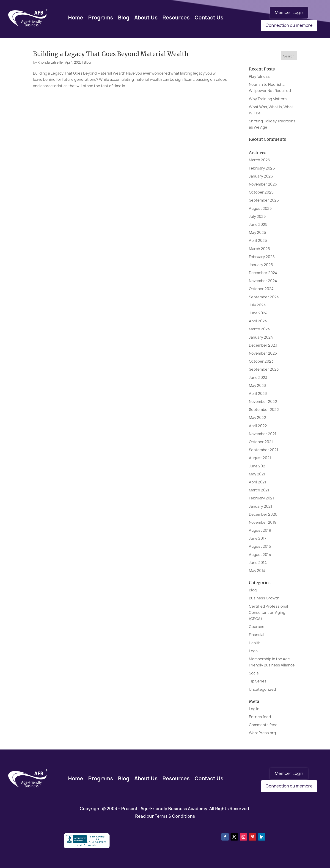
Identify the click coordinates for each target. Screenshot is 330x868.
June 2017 (258, 538)
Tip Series (258, 681)
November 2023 (263, 353)
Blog (124, 18)
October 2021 (261, 442)
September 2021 (264, 450)
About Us (146, 18)
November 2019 (263, 522)
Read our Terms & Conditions (165, 816)
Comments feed (263, 725)
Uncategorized (262, 689)
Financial (257, 635)
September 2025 (264, 200)
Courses (257, 627)
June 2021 (258, 466)
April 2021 (258, 482)
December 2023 (263, 345)
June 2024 (258, 313)
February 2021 (261, 498)
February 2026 (262, 168)
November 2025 (263, 184)
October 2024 (261, 289)
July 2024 (257, 305)
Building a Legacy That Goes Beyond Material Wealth (111, 54)
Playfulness (259, 76)
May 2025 (257, 232)
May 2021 (257, 474)
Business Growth (264, 598)
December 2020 (263, 514)
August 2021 (260, 458)
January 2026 (261, 176)
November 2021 (263, 434)
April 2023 (258, 394)
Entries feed (260, 717)
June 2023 (258, 377)
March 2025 (259, 249)
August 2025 (260, 208)
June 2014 (258, 563)
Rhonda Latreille (50, 62)
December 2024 (263, 273)
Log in (254, 709)
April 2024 (258, 321)
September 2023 (264, 369)
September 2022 (264, 410)
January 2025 (261, 265)
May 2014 (257, 571)
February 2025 (262, 257)
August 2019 (260, 530)
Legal (254, 651)
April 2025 (258, 240)
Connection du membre (289, 25)
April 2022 (258, 426)
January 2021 (261, 506)
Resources (176, 18)
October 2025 (261, 192)
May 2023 (257, 385)
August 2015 (260, 546)
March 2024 (259, 329)
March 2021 (259, 490)
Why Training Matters (268, 99)
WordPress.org (262, 733)
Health (255, 643)
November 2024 (263, 281)
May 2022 (257, 418)
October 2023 (261, 361)
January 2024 (261, 337)
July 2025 (257, 216)
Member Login (289, 12)
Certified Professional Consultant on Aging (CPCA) (268, 612)
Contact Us (209, 18)
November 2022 (263, 402)
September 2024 (264, 297)
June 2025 (258, 224)
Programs (101, 18)
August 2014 (260, 555)
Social (254, 673)
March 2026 (259, 160)
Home (76, 18)
